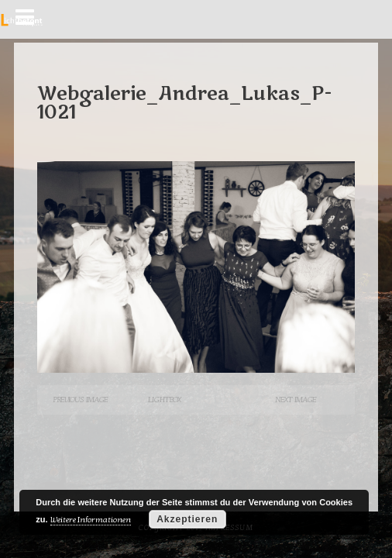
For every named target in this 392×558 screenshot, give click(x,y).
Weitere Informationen (91, 520)
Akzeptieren (187, 519)
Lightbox (164, 400)
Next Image (296, 400)
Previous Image (80, 400)
